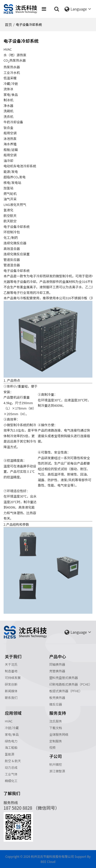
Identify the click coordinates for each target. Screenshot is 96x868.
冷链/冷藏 (12, 728)
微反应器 (56, 704)
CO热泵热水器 (15, 61)
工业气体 (11, 774)
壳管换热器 (57, 671)
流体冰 (8, 89)
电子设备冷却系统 (17, 227)
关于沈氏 (11, 664)
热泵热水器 (12, 67)
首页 (8, 25)
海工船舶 (11, 748)
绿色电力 (11, 741)
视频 (53, 748)
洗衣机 (8, 117)
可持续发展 (13, 678)
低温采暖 (10, 78)
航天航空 (10, 221)
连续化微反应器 (15, 243)
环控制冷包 (12, 232)
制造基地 (11, 671)
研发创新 (11, 684)
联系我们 (11, 698)
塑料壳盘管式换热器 (64, 678)
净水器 (8, 106)
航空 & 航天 (13, 761)
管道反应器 (12, 260)
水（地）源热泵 (15, 55)
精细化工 (11, 781)
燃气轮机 (10, 194)
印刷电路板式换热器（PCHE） (71, 684)
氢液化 (8, 210)
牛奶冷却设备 (13, 122)
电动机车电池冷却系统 (20, 166)
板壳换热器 (57, 698)
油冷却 (8, 161)
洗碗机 (8, 111)
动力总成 (11, 767)
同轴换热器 (57, 664)
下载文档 (56, 728)
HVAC (9, 721)
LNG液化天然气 (15, 205)
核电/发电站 (12, 183)
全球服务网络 (59, 734)
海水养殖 (10, 144)
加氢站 (8, 188)
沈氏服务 (56, 721)
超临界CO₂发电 (15, 177)
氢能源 (10, 754)
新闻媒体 (11, 691)
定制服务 (56, 741)
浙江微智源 (57, 771)
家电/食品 (12, 734)
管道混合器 (12, 265)
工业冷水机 (12, 73)
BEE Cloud (48, 861)
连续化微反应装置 (17, 254)
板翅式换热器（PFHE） (66, 691)
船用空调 (10, 133)
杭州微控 (56, 764)
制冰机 (8, 100)
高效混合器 (12, 249)
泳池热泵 (10, 139)
